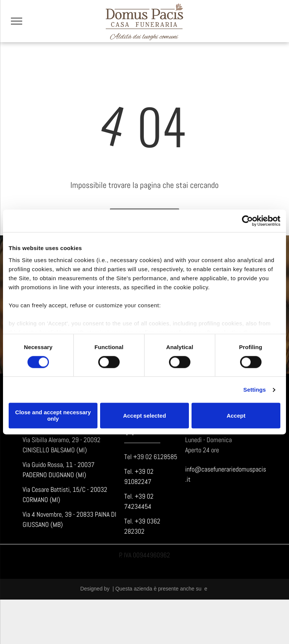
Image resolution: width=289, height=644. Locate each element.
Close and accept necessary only (53, 416)
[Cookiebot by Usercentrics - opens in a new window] (247, 221)
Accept (236, 416)
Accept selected (144, 416)
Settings (255, 390)
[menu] (17, 21)
